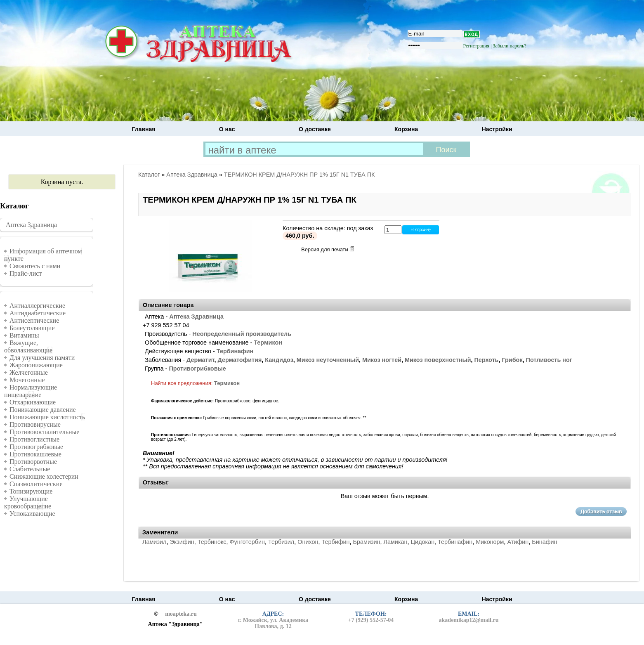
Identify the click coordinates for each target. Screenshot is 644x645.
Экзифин (182, 542)
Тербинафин (235, 351)
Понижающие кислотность (47, 417)
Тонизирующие (31, 491)
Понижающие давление (43, 410)
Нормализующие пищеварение (31, 391)
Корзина (406, 129)
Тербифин (335, 542)
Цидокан (422, 542)
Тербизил (281, 542)
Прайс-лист (26, 273)
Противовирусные (35, 424)
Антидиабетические (38, 313)
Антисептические (34, 320)
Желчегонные (29, 372)
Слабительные (30, 469)
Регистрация (477, 46)
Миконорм (490, 542)
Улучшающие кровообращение (28, 502)
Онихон (308, 542)
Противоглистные (34, 439)
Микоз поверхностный (438, 360)
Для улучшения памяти (42, 358)
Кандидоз (279, 360)
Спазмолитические (36, 484)
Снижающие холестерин (44, 476)
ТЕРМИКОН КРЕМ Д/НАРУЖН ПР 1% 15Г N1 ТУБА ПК (300, 175)
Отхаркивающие (33, 402)
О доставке (315, 129)
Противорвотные (33, 462)
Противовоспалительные (44, 432)
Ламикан (396, 542)
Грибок (512, 360)
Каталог (149, 175)
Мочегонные (27, 380)
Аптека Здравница (31, 225)
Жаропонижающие (36, 365)
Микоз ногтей (382, 360)
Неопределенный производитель (242, 334)
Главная (144, 129)
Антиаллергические (37, 306)
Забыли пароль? (510, 46)
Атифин (518, 542)
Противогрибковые (36, 447)
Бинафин (544, 542)
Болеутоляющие (32, 328)
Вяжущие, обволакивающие (28, 346)
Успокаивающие (32, 514)
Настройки (497, 129)
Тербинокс (212, 542)
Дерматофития (239, 360)
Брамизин (367, 542)
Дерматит (200, 360)
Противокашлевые (35, 454)
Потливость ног (549, 360)
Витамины (24, 335)
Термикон (268, 343)
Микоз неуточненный (328, 360)
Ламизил (154, 542)
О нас (227, 129)
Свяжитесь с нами (35, 266)
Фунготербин (247, 542)
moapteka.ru (181, 614)
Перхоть (487, 360)
